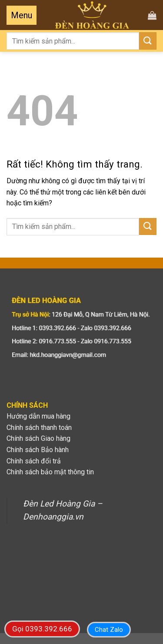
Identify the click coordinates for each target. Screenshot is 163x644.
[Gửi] (148, 41)
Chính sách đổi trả (34, 461)
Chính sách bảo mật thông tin (50, 472)
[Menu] (22, 15)
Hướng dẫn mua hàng (38, 416)
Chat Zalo (109, 630)
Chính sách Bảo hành (38, 450)
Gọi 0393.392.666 (42, 629)
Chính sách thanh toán (39, 428)
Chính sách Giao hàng (38, 438)
